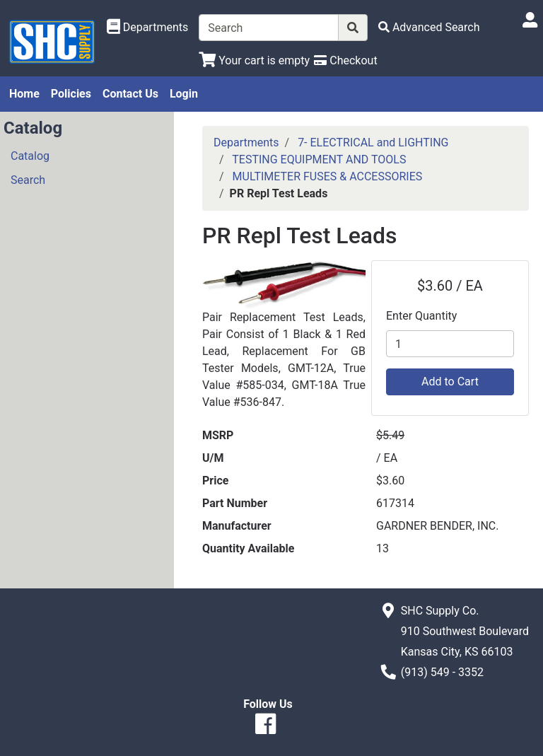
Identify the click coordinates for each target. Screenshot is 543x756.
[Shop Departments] (148, 28)
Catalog (30, 156)
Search (28, 180)
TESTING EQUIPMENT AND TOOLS (319, 159)
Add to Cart (450, 382)
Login (184, 94)
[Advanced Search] (429, 27)
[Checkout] (345, 60)
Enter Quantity (421, 316)
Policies (71, 94)
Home (24, 94)
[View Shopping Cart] (254, 60)
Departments (246, 143)
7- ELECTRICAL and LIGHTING (373, 143)
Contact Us (130, 94)
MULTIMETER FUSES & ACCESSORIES (328, 176)
